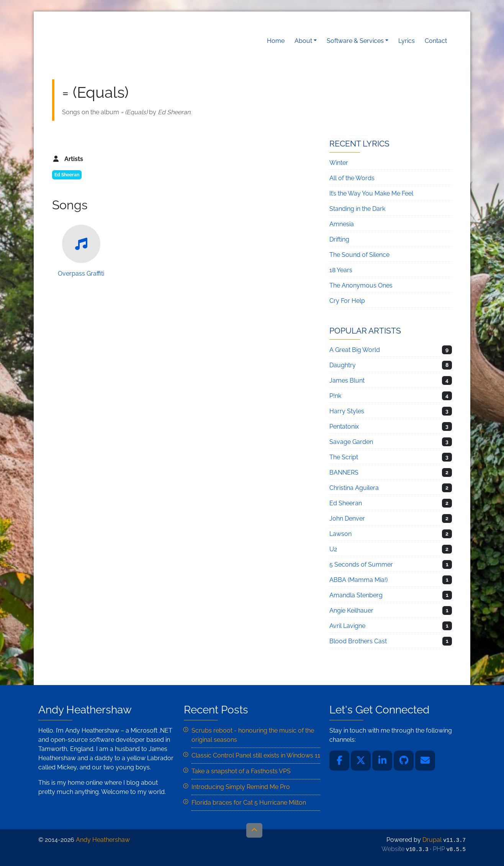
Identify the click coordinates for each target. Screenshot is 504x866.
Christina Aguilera (354, 488)
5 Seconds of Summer (361, 564)
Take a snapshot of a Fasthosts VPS (241, 771)
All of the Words (352, 178)
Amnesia (342, 224)
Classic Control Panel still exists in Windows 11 (256, 755)
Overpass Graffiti (81, 251)
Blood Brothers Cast (358, 641)
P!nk (335, 396)
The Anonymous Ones (361, 285)
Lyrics (407, 41)
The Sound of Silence (359, 255)
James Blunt (347, 380)
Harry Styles (347, 411)
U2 (333, 549)
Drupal (432, 840)
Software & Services (355, 41)
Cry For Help (347, 301)
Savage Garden (351, 442)
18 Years (341, 270)
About (303, 41)
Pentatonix (344, 426)
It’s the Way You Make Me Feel (371, 193)
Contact (436, 41)
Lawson (340, 534)
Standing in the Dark (357, 209)
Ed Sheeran (67, 175)
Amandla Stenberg (356, 595)
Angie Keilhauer (351, 610)
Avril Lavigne (347, 626)
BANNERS (344, 472)
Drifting (339, 239)
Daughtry (343, 365)
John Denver (347, 518)
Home (276, 41)
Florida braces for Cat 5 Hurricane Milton (249, 803)
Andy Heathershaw (100, 41)
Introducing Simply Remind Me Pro (241, 787)
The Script (344, 457)
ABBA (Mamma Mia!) (358, 580)
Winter (339, 163)
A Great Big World (355, 350)
